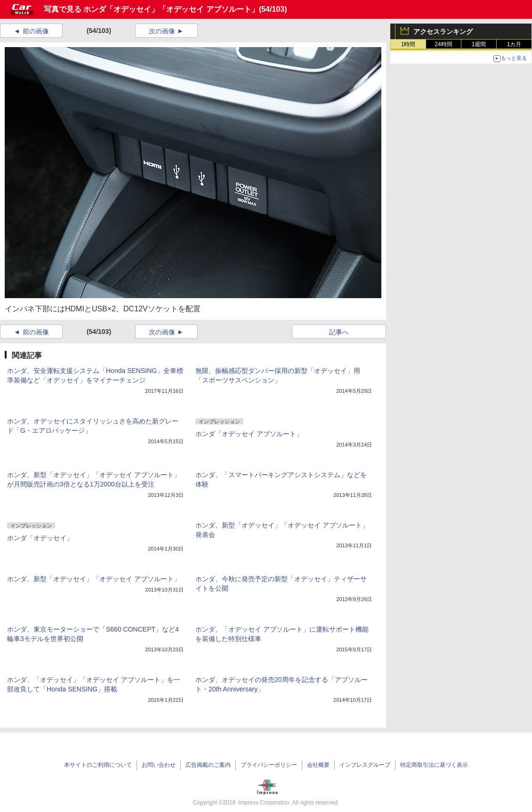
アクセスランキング (443, 32)
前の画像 (36, 31)
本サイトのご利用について (98, 765)
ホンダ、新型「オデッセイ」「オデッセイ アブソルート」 (94, 579)
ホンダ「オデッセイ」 (40, 538)
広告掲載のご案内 (208, 765)
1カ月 (514, 44)
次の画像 (162, 31)
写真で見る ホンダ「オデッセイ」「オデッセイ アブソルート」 (151, 9)
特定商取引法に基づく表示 (434, 765)
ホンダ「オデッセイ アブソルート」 (249, 434)
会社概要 (318, 765)
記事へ (339, 332)
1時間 (408, 44)
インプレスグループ (365, 765)
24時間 (443, 44)
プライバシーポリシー (269, 765)
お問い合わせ (159, 765)
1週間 (479, 44)
